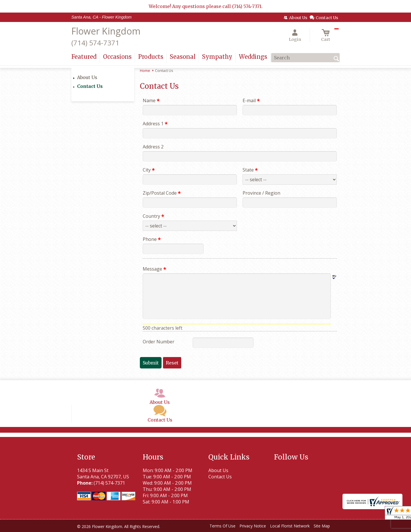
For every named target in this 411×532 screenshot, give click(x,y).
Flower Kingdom (106, 31)
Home (145, 70)
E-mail (251, 100)
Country (153, 216)
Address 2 (153, 147)
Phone (152, 239)
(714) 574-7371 (95, 43)
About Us (87, 77)
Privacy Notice (253, 526)
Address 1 (155, 124)
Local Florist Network (290, 526)
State (250, 170)
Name (151, 100)
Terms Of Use (222, 526)
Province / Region (261, 193)
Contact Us (90, 86)
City (149, 170)
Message (154, 269)
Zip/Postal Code (162, 193)
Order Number (159, 342)
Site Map (322, 526)
